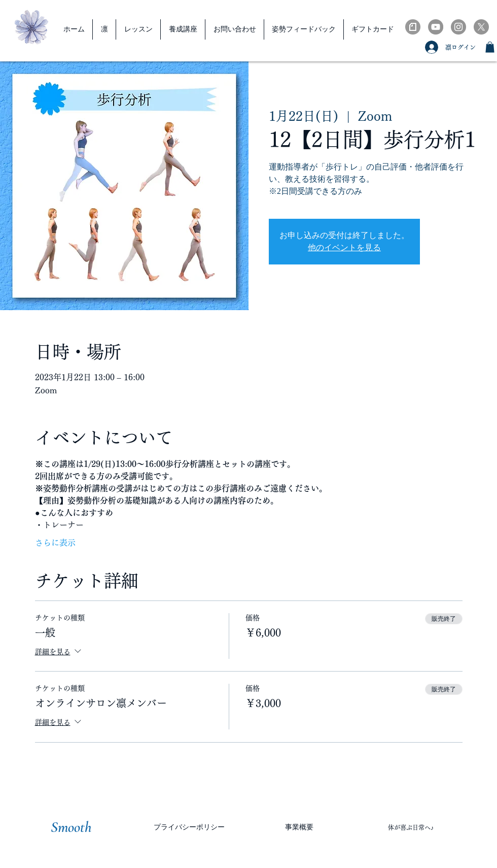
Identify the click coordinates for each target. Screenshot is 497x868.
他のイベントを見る (344, 247)
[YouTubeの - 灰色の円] (436, 27)
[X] (481, 27)
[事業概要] (299, 827)
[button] (490, 47)
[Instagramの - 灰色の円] (458, 27)
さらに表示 (55, 543)
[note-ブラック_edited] (413, 27)
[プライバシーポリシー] (189, 827)
